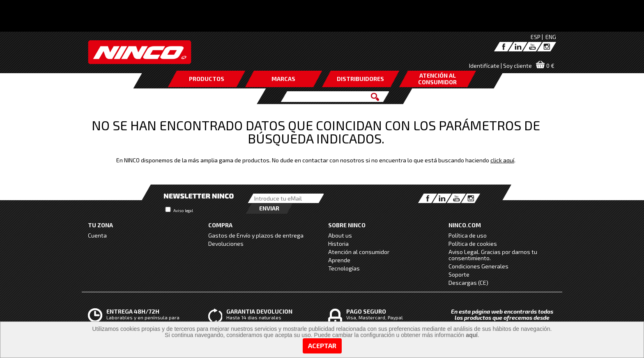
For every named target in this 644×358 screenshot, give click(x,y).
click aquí (508, 29)
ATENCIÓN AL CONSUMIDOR (437, 79)
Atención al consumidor (359, 252)
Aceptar (322, 345)
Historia (338, 244)
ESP (536, 37)
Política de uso (468, 235)
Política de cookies (473, 244)
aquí (472, 335)
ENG (551, 37)
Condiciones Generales (478, 266)
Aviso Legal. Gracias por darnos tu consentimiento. (493, 255)
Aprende (339, 260)
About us (340, 235)
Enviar (269, 208)
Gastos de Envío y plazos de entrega (256, 235)
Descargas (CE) (468, 283)
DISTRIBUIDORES (360, 79)
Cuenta (97, 235)
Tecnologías (344, 268)
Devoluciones (226, 244)
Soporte (459, 274)
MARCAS (283, 79)
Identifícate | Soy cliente (500, 66)
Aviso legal (183, 210)
